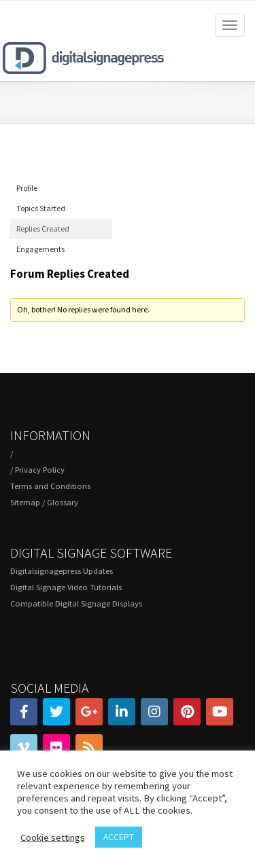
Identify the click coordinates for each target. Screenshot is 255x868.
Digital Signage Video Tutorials (66, 587)
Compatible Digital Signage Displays (76, 603)
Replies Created (43, 229)
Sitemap (25, 502)
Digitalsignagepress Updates (62, 571)
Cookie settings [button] (53, 837)
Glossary (63, 502)
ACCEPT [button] (119, 837)
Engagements (40, 249)
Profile (27, 188)
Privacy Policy (40, 470)
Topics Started (41, 208)
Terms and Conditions (50, 486)
